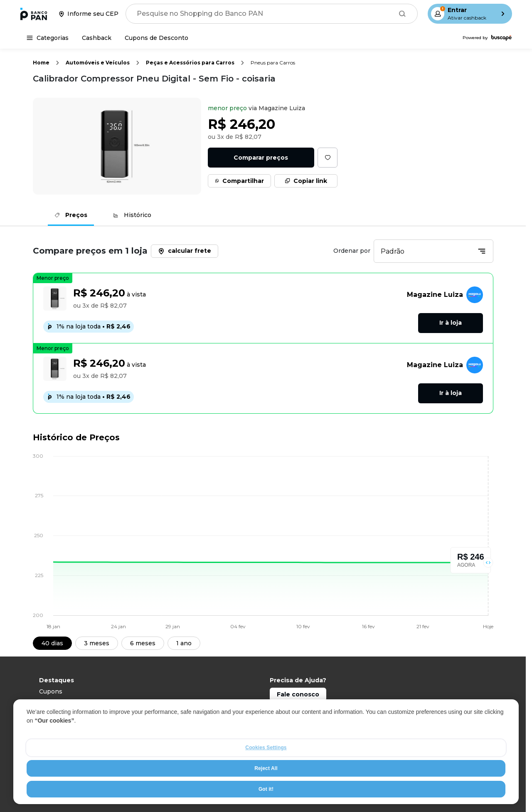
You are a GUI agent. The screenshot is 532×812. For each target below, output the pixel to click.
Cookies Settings (266, 760)
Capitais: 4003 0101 (299, 708)
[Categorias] (48, 38)
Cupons (51, 691)
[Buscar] (402, 14)
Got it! (266, 802)
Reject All (266, 781)
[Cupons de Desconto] (156, 38)
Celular (49, 703)
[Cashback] (97, 38)
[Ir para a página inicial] (34, 14)
